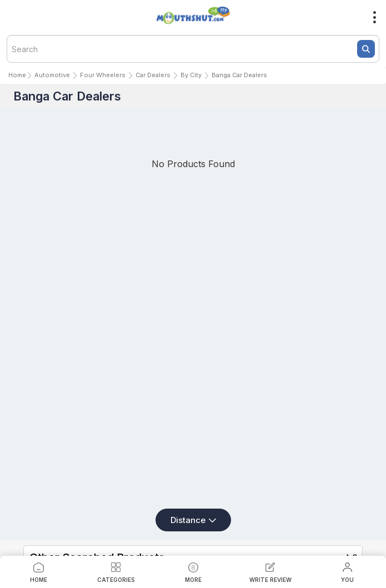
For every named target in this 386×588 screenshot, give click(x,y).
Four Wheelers (103, 75)
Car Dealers (153, 75)
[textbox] (193, 49)
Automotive (52, 75)
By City (191, 75)
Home (17, 75)
